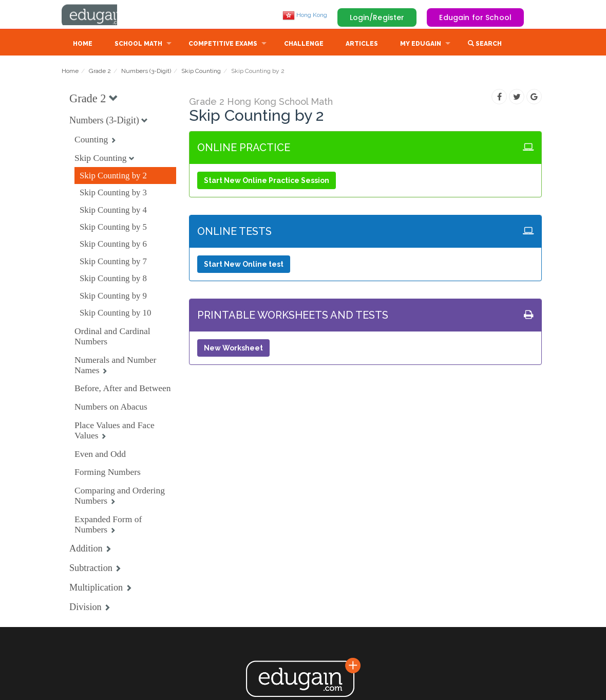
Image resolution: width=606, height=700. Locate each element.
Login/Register (377, 17)
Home (83, 45)
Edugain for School (475, 17)
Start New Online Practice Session (267, 181)
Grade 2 (100, 72)
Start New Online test (244, 265)
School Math (138, 45)
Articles (362, 45)
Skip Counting (201, 72)
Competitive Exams (223, 45)
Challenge (304, 45)
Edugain (100, 15)
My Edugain (421, 45)
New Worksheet (233, 349)
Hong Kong (305, 15)
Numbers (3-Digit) (146, 72)
